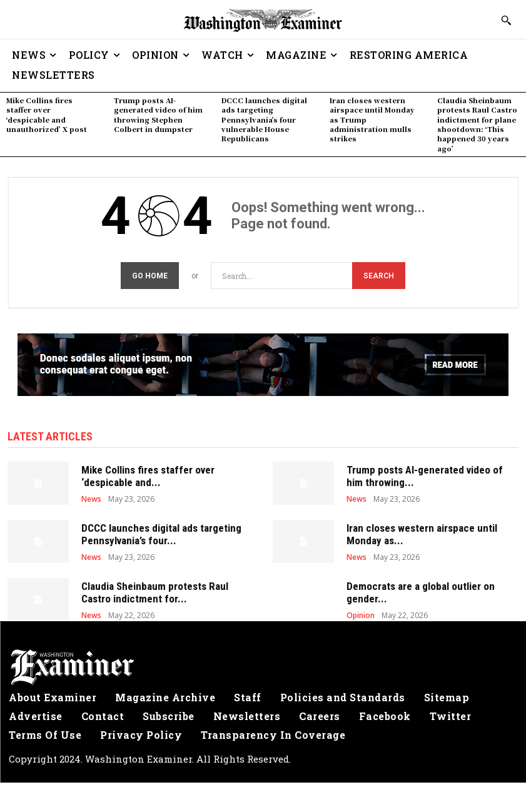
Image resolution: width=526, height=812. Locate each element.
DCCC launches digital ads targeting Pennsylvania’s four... (161, 532)
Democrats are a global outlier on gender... (421, 591)
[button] (506, 20)
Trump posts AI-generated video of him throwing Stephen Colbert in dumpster (158, 114)
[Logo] (263, 666)
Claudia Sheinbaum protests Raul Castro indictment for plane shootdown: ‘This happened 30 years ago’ (477, 124)
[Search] (379, 274)
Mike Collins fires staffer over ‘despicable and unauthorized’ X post (47, 114)
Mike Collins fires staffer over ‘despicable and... (148, 474)
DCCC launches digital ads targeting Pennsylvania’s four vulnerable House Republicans (264, 119)
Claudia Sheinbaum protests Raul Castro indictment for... (155, 591)
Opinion (361, 614)
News (91, 497)
